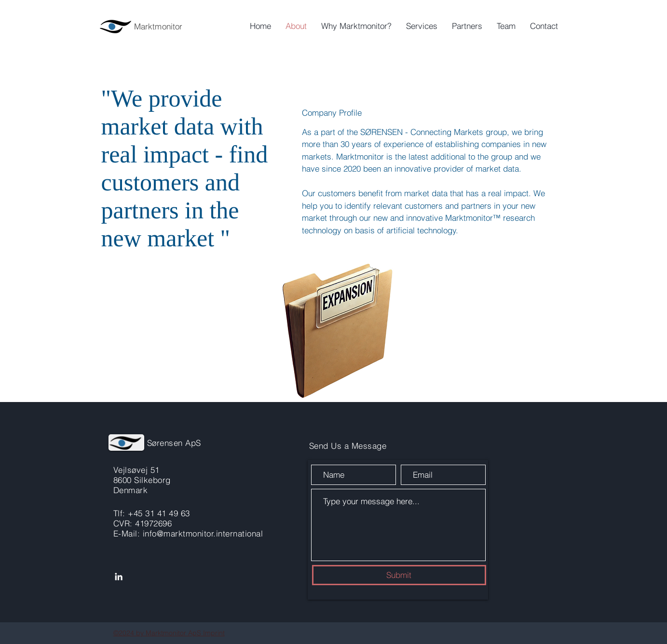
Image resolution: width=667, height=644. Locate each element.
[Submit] (399, 575)
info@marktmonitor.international (203, 533)
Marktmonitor (158, 26)
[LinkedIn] (119, 577)
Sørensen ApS (174, 443)
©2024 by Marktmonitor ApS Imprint (169, 633)
